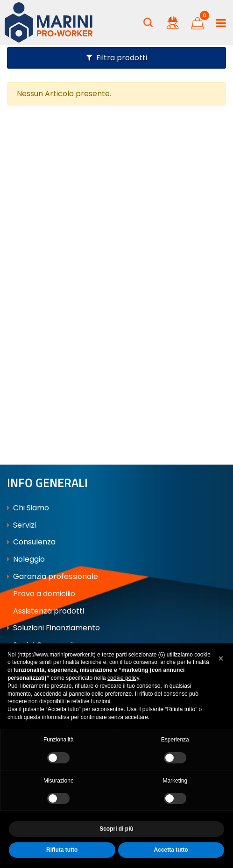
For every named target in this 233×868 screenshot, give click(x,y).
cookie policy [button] (123, 678)
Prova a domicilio (41, 594)
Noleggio (26, 559)
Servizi (21, 525)
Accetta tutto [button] (171, 850)
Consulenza (31, 542)
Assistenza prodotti (46, 611)
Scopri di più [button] (116, 829)
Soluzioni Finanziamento (53, 628)
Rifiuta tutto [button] (62, 850)
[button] (148, 22)
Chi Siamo (28, 508)
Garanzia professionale (53, 576)
